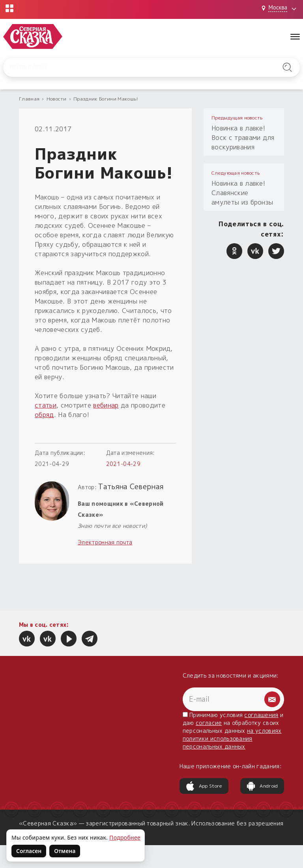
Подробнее (125, 837)
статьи (46, 405)
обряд (44, 415)
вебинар (106, 405)
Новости (57, 99)
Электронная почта (105, 542)
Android (262, 786)
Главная (29, 99)
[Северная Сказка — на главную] (33, 36)
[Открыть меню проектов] (9, 8)
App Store (204, 786)
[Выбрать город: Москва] (280, 8)
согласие (209, 723)
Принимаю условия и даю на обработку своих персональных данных (233, 731)
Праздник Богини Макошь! (106, 99)
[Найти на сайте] (287, 67)
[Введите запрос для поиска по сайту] (130, 67)
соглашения (261, 715)
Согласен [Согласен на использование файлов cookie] (29, 851)
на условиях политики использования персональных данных (232, 739)
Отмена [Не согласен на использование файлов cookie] (65, 851)
